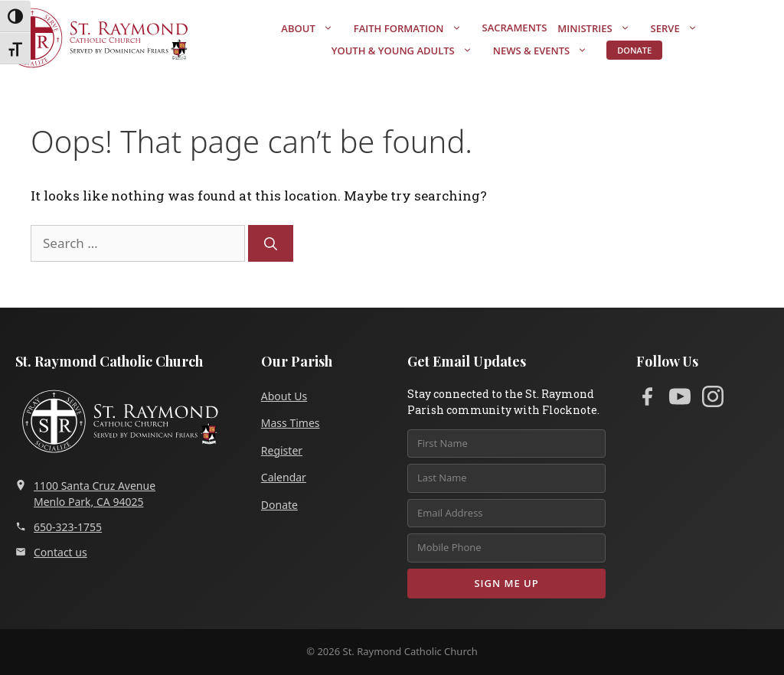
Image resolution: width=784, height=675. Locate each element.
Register (282, 450)
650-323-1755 (59, 527)
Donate (634, 50)
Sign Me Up (506, 583)
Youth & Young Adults (410, 51)
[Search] (271, 243)
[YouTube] (680, 399)
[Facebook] (647, 399)
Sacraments (515, 28)
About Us (284, 396)
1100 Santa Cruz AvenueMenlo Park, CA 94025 (85, 494)
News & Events (548, 51)
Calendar (284, 477)
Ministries (601, 28)
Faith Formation (415, 28)
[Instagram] (713, 399)
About (314, 28)
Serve (682, 28)
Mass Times (291, 423)
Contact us (51, 552)
